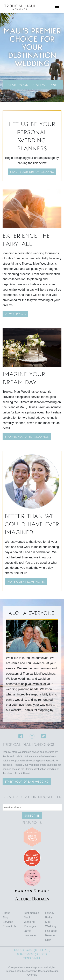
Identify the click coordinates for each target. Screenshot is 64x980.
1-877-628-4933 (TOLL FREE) (32, 950)
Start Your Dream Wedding (33, 85)
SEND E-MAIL (32, 958)
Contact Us (9, 926)
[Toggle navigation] (57, 6)
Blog (5, 917)
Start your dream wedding (32, 172)
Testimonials (31, 913)
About (6, 913)
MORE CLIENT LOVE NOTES (26, 582)
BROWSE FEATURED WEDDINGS (27, 437)
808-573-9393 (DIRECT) (32, 954)
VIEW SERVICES (15, 314)
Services (8, 922)
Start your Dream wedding (27, 782)
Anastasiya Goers (35, 971)
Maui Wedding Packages (30, 922)
